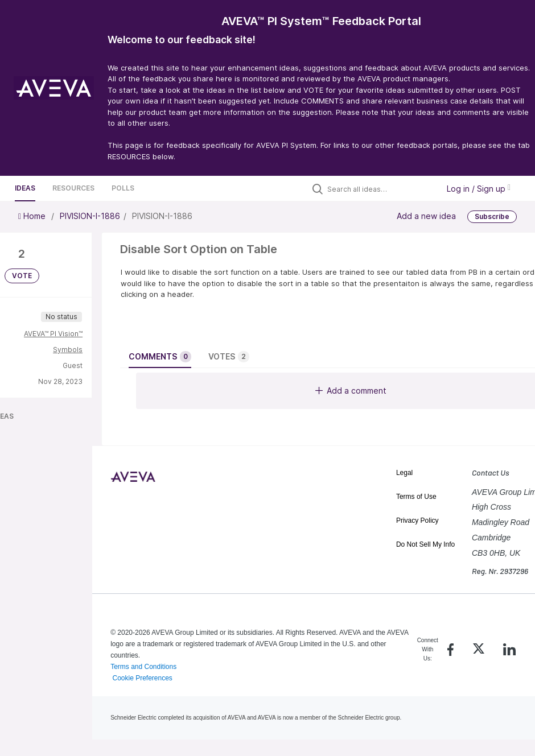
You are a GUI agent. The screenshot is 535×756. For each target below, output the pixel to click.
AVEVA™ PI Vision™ (53, 334)
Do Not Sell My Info (425, 544)
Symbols (68, 350)
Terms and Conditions (143, 667)
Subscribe (492, 216)
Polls (123, 188)
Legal (404, 473)
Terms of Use (416, 497)
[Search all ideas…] (380, 189)
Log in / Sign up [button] (479, 189)
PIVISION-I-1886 (90, 216)
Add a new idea (426, 216)
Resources (73, 188)
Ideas (25, 188)
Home (33, 216)
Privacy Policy (417, 520)
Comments (160, 357)
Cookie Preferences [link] (142, 678)
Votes (229, 357)
